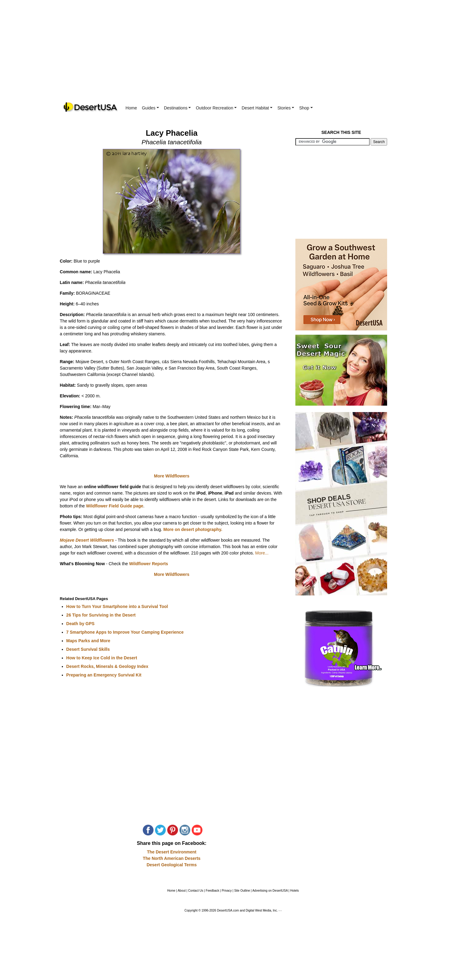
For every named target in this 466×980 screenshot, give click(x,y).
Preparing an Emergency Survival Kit (104, 675)
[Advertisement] (233, 55)
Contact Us (196, 891)
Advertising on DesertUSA (270, 891)
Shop (306, 108)
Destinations (178, 108)
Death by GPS (81, 624)
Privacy (227, 891)
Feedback (213, 891)
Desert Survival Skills (88, 649)
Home (131, 108)
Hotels (294, 891)
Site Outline (242, 891)
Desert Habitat (257, 108)
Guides (150, 108)
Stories (286, 108)
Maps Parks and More (88, 641)
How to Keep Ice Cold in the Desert (102, 658)
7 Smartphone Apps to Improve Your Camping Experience (125, 632)
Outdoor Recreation (216, 108)
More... (262, 553)
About (182, 891)
